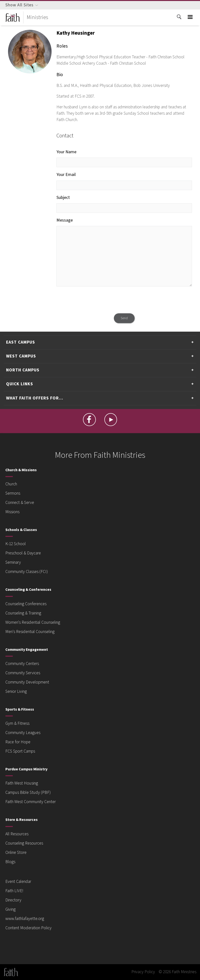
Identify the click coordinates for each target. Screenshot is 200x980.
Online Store (16, 852)
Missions (12, 512)
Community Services (23, 673)
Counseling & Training (23, 613)
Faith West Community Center (31, 802)
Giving (10, 909)
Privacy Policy (143, 972)
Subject (63, 198)
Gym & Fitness (17, 723)
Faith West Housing (22, 783)
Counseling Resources (24, 843)
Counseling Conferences (26, 604)
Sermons (13, 493)
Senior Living (16, 691)
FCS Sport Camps (20, 751)
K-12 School (16, 544)
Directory (13, 900)
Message (65, 220)
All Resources (17, 834)
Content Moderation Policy (28, 928)
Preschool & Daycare (23, 553)
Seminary (13, 562)
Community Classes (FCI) (27, 572)
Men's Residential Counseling (30, 632)
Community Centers (22, 664)
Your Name (66, 152)
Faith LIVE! (14, 891)
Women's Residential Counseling (33, 622)
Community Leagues (23, 733)
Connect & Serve (20, 503)
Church (11, 484)
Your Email (66, 175)
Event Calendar (18, 882)
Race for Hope (18, 742)
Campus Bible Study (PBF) (28, 792)
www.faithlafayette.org (25, 919)
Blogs (10, 862)
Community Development (27, 682)
